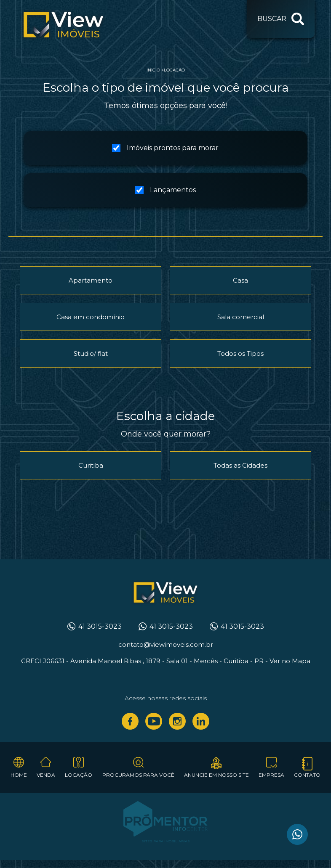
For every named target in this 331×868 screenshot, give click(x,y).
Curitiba (91, 465)
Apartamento (91, 280)
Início (153, 70)
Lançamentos (165, 190)
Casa (240, 280)
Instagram (177, 721)
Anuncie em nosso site (216, 775)
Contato (307, 775)
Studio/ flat (91, 353)
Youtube (154, 721)
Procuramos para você (138, 775)
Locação (174, 70)
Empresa (271, 775)
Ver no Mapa (290, 661)
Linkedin (201, 721)
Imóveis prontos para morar (165, 148)
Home (19, 775)
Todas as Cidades (240, 465)
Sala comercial (241, 317)
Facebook (130, 721)
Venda (46, 775)
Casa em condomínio (91, 317)
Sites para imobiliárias (166, 841)
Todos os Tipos (240, 353)
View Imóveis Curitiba (166, 593)
